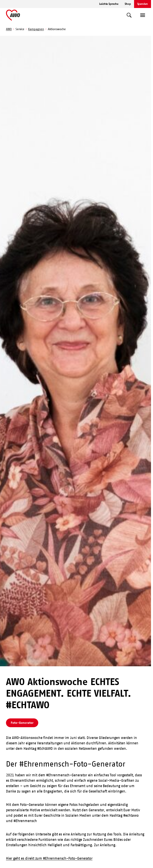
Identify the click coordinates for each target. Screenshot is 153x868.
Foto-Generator (22, 723)
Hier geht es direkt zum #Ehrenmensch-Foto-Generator (49, 858)
